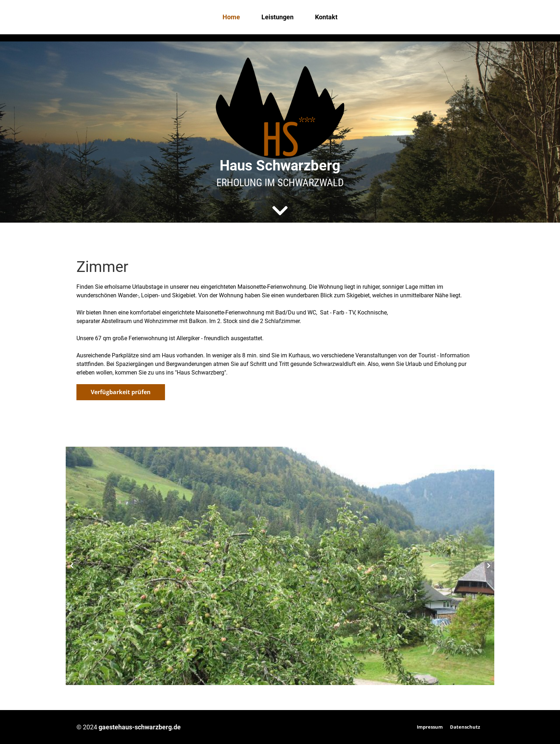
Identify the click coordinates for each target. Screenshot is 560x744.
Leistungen (277, 17)
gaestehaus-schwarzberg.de (140, 727)
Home (231, 17)
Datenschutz (465, 727)
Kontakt (326, 17)
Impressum (430, 727)
